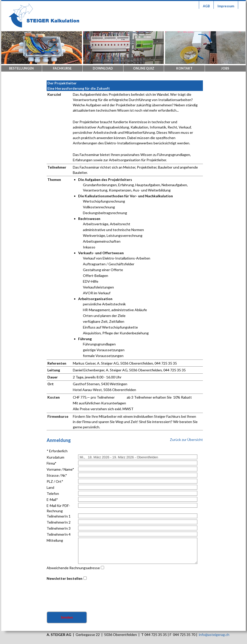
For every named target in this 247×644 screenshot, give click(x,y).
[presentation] (85, 597)
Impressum (226, 6)
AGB (206, 6)
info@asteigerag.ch (214, 635)
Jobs (225, 68)
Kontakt (184, 68)
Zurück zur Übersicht (186, 440)
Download (103, 68)
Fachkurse (62, 68)
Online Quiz (144, 68)
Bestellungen (21, 68)
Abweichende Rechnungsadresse (73, 568)
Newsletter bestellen (65, 578)
